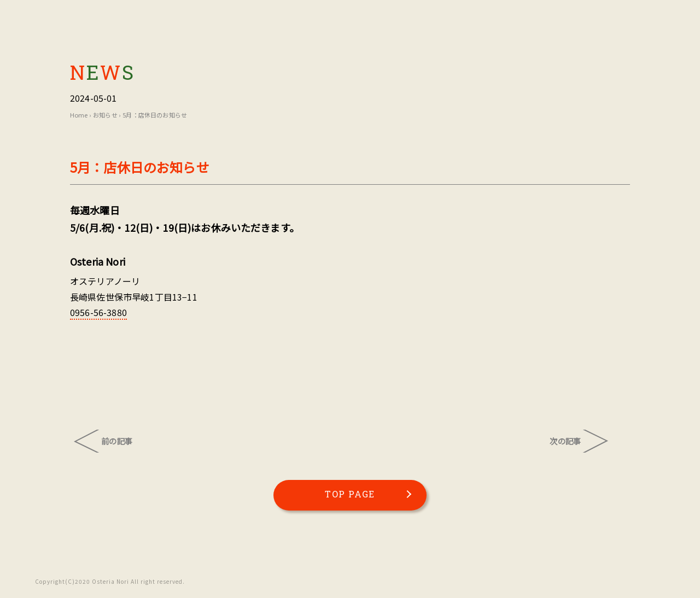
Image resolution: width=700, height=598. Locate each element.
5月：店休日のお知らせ (155, 115)
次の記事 (565, 441)
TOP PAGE (350, 494)
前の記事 (117, 441)
